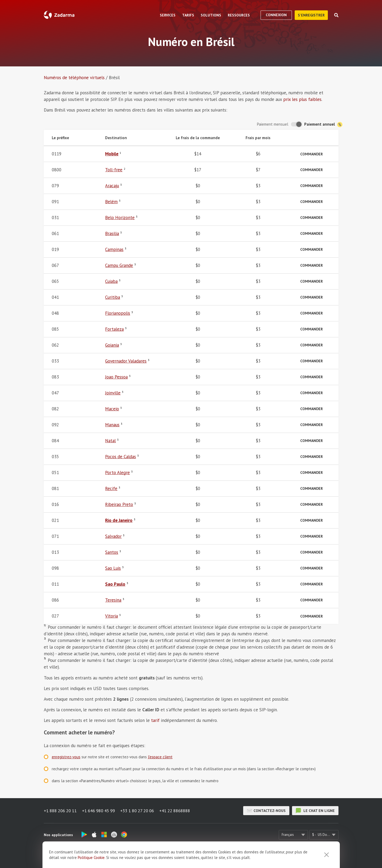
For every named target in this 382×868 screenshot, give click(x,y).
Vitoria (111, 616)
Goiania (112, 345)
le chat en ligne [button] (315, 811)
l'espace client (160, 757)
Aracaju (112, 186)
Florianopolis (118, 313)
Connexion (276, 15)
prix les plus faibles (302, 99)
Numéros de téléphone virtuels (74, 78)
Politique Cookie (91, 862)
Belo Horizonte (120, 218)
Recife (111, 488)
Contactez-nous (266, 811)
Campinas (114, 249)
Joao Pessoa (116, 377)
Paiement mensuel (273, 124)
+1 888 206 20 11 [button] (60, 811)
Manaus (112, 425)
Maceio (112, 409)
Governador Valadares (126, 361)
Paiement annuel (323, 124)
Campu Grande (119, 265)
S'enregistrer (311, 15)
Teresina (113, 600)
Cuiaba (111, 281)
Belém (111, 202)
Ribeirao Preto (119, 504)
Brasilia (112, 233)
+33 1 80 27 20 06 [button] (137, 811)
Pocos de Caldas (121, 457)
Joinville (113, 393)
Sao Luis (113, 568)
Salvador (113, 536)
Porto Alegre (117, 473)
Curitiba (113, 297)
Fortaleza (114, 329)
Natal (110, 441)
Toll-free (114, 170)
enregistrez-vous (66, 757)
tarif (155, 720)
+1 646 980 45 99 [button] (98, 811)
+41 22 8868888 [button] (175, 811)
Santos (112, 552)
